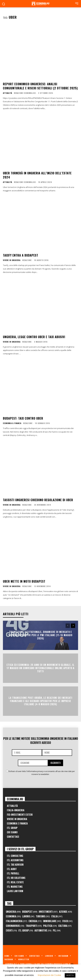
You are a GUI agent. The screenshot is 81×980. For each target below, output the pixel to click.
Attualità (7, 93)
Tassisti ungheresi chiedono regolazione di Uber (38, 500)
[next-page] (73, 626)
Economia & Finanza (12, 423)
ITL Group (12, 828)
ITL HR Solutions (16, 878)
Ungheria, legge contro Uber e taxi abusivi (34, 337)
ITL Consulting (15, 856)
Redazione (27, 260)
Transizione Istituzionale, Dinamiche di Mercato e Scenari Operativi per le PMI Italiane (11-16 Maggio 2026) (41, 635)
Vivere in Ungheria (12, 260)
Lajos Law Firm (15, 891)
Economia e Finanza (17, 823)
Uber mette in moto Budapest (24, 581)
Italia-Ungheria (16, 810)
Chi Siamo (12, 832)
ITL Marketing (15, 887)
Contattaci (13, 837)
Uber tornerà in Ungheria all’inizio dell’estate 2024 (37, 175)
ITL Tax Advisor (15, 865)
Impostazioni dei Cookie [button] (49, 975)
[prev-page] (68, 626)
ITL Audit (12, 869)
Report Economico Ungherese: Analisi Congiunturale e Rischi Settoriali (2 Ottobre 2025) (40, 86)
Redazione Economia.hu (25, 93)
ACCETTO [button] (70, 975)
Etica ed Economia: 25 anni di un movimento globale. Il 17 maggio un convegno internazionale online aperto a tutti (41, 668)
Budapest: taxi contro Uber (23, 418)
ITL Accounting (15, 860)
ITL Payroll (13, 873)
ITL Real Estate (15, 882)
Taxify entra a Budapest (21, 255)
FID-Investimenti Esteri (20, 815)
